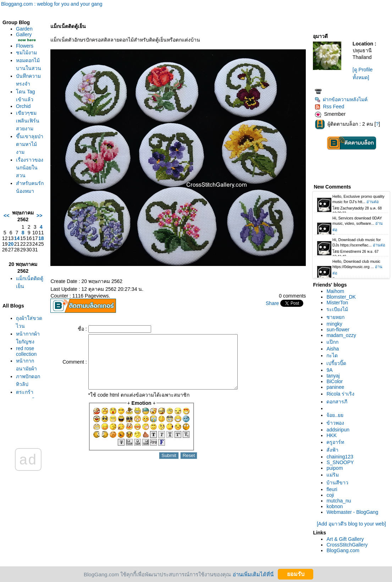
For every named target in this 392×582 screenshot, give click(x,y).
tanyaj (333, 376)
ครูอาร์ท (335, 442)
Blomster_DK (341, 297)
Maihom (335, 291)
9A (329, 370)
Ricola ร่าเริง (340, 394)
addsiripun (338, 430)
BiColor (335, 381)
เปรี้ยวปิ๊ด (336, 363)
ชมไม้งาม (26, 53)
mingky (334, 324)
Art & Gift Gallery (345, 539)
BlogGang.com (343, 550)
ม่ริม (333, 475)
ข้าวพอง (335, 423)
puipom (335, 468)
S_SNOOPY (340, 462)
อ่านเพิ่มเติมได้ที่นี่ (253, 574)
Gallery (24, 34)
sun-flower (338, 330)
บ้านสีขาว (337, 483)
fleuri (332, 489)
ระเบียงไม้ (337, 309)
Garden (24, 29)
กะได (332, 355)
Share (272, 303)
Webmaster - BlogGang (352, 512)
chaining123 (340, 457)
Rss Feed (329, 107)
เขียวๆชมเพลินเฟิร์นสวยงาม (28, 121)
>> (39, 216)
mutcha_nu (339, 501)
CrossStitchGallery (347, 545)
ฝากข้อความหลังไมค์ (341, 99)
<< (6, 216)
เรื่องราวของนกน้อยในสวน (30, 168)
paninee (335, 387)
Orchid (23, 106)
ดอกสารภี (337, 402)
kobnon (335, 506)
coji (330, 495)
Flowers (25, 46)
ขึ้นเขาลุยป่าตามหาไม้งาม (30, 144)
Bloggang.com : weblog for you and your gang (52, 4)
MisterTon (337, 303)
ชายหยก (335, 317)
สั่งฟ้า (332, 450)
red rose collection (26, 351)
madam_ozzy (341, 335)
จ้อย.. (335, 415)
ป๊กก (332, 342)
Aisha (333, 349)
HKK (332, 435)
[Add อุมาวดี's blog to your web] (351, 524)
